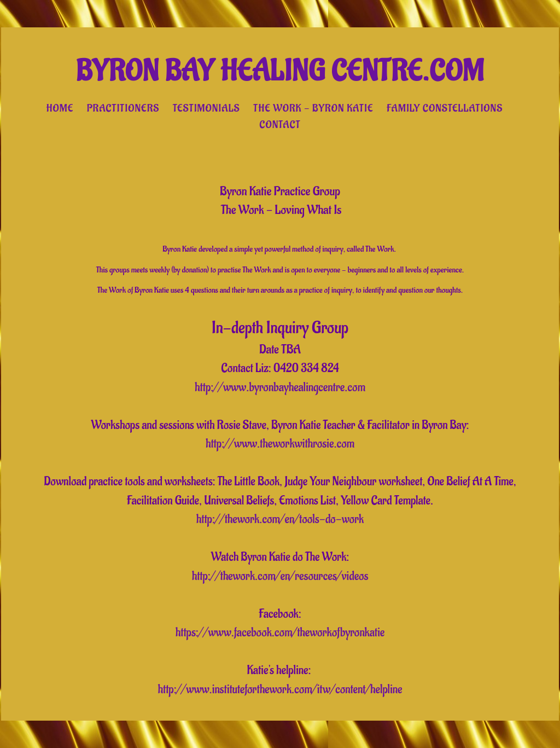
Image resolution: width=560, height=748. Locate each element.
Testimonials (206, 108)
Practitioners (123, 108)
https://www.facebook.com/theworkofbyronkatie (280, 633)
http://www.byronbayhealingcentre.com (280, 387)
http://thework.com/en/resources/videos (280, 576)
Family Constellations (445, 108)
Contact (280, 125)
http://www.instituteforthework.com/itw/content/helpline (280, 689)
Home (60, 108)
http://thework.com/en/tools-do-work (280, 519)
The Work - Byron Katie (313, 108)
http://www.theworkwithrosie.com (280, 444)
